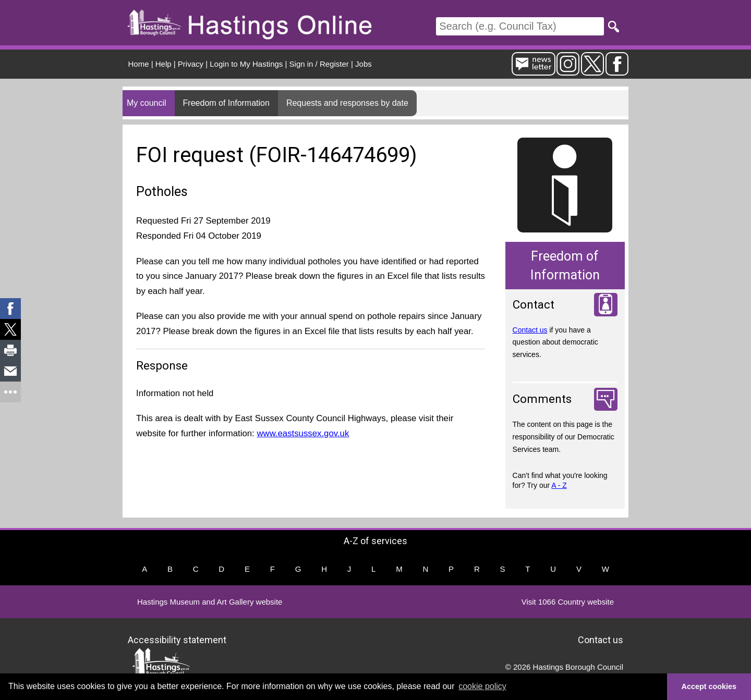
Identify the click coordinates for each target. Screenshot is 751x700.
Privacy (191, 64)
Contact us (530, 330)
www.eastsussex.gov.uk (303, 433)
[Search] (520, 26)
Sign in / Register (319, 64)
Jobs (364, 64)
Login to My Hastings (246, 64)
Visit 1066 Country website (568, 602)
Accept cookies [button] (709, 686)
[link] (10, 309)
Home (139, 64)
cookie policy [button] (482, 686)
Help (163, 64)
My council (147, 103)
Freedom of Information (226, 103)
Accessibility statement (177, 640)
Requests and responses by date (347, 103)
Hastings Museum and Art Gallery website (210, 602)
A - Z (559, 485)
